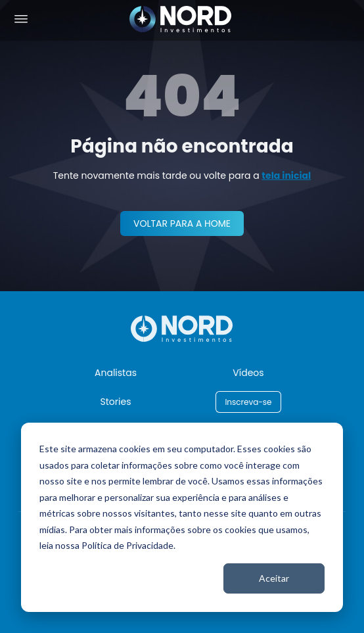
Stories (116, 402)
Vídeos (248, 373)
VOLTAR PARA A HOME (182, 223)
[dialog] (182, 517)
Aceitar (274, 578)
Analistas (116, 373)
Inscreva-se (248, 402)
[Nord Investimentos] (181, 20)
